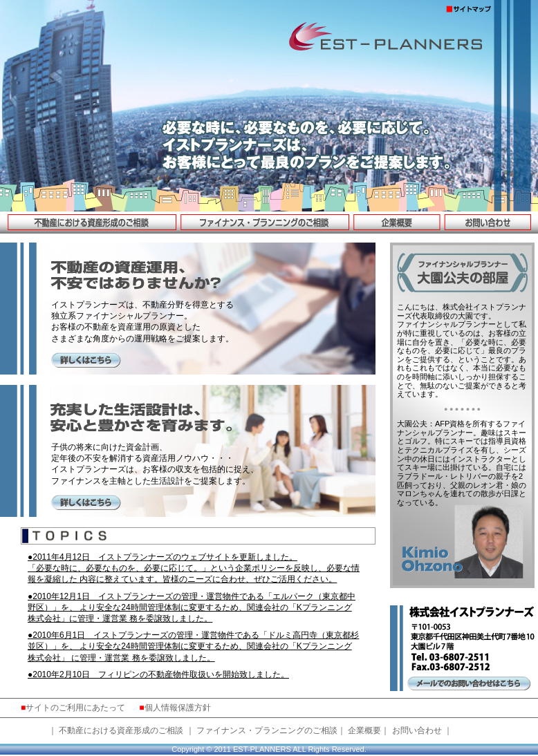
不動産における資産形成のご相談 (121, 730)
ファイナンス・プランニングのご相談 (267, 730)
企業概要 (364, 730)
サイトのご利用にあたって (75, 708)
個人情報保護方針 (178, 708)
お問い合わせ (417, 730)
